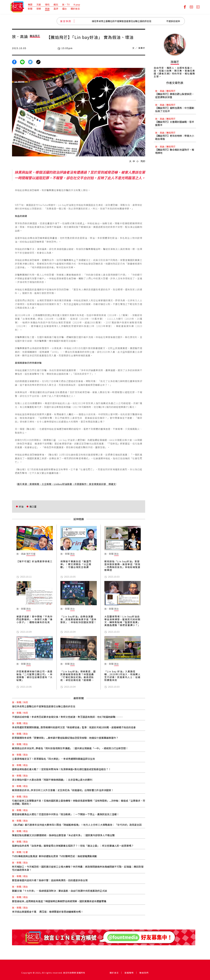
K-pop (77, 4)
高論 (47, 9)
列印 (143, 161)
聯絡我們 (144, 973)
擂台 (64, 9)
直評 (56, 9)
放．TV (66, 4)
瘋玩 (56, 4)
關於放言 (75, 9)
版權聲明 (129, 973)
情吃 (47, 4)
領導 (39, 9)
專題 (30, 4)
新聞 (30, 9)
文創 (39, 4)
